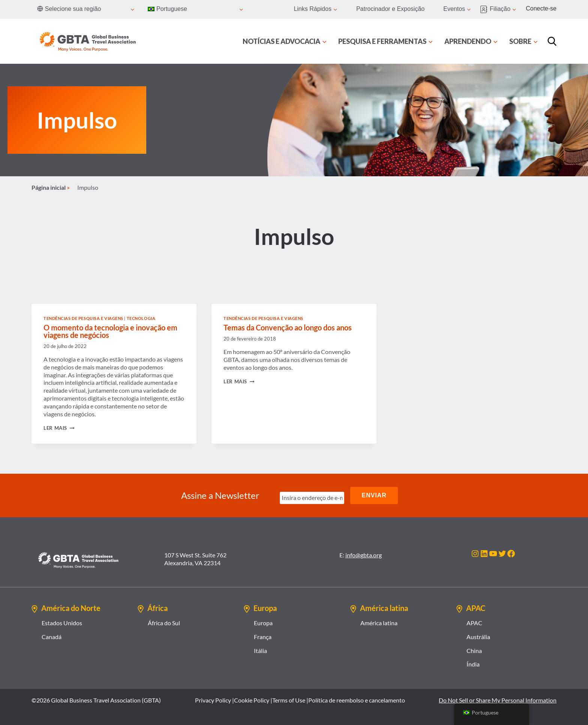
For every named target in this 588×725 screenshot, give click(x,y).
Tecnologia (141, 318)
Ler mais (59, 428)
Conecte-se (541, 8)
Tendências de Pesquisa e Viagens (83, 318)
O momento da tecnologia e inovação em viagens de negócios (110, 331)
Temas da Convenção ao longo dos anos (288, 327)
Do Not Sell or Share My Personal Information (498, 700)
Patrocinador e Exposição (390, 9)
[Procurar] (552, 41)
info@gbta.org (364, 555)
